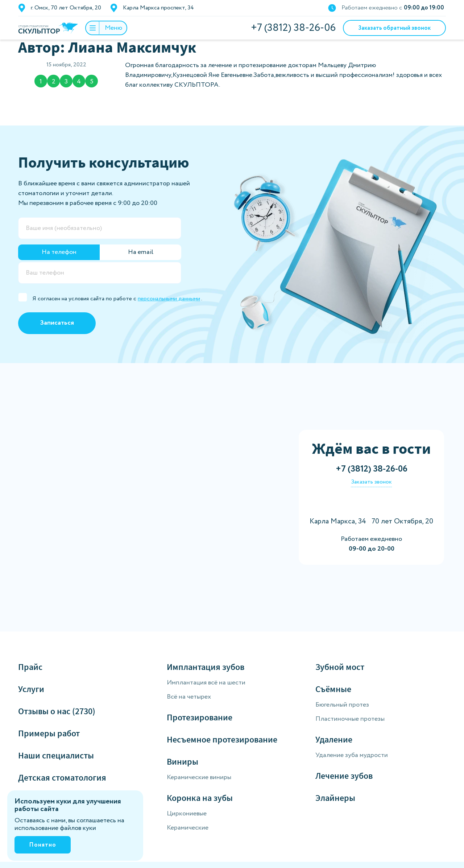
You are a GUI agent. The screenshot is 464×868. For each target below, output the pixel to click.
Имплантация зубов (206, 667)
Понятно (43, 845)
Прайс (30, 667)
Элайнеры (335, 798)
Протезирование (200, 717)
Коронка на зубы (200, 798)
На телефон (59, 252)
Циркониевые (187, 814)
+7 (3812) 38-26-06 (293, 28)
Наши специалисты (56, 755)
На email (141, 252)
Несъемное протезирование (222, 739)
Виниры (183, 762)
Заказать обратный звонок (394, 28)
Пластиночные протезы (350, 719)
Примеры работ (49, 733)
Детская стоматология (62, 778)
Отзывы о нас (57, 711)
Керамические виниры (199, 777)
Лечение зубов (344, 776)
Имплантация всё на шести (206, 683)
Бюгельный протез (342, 705)
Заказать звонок (371, 482)
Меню (104, 28)
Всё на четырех (189, 697)
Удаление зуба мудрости (352, 755)
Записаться (57, 323)
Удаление (334, 739)
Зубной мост (340, 667)
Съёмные (333, 689)
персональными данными (169, 299)
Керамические (188, 828)
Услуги (31, 689)
